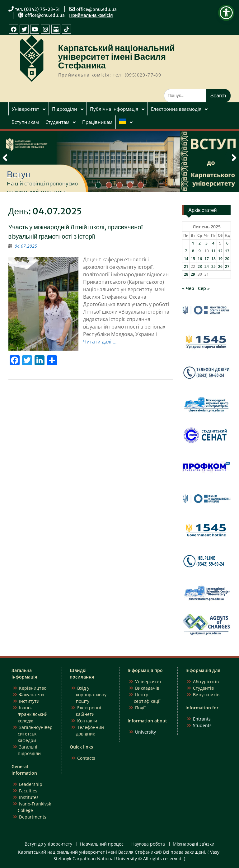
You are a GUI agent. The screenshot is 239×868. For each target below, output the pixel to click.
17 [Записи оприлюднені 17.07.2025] (207, 259)
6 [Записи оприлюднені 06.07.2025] (227, 243)
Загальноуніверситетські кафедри (35, 734)
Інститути (29, 701)
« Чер (188, 288)
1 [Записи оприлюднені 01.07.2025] (193, 243)
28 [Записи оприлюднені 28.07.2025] (186, 274)
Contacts (86, 758)
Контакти (87, 721)
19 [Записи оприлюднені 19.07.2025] (220, 259)
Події (140, 708)
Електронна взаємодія (176, 109)
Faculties (28, 791)
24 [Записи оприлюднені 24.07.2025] (207, 266)
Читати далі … (100, 342)
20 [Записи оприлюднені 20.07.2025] (227, 259)
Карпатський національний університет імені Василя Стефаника (117, 57)
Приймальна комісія (91, 15)
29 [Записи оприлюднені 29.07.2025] (193, 274)
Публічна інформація (114, 109)
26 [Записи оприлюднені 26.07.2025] (220, 266)
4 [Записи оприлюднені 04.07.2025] (213, 243)
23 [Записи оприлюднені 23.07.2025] (200, 266)
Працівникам (97, 122)
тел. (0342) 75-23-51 (38, 9)
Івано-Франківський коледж (33, 714)
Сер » (204, 288)
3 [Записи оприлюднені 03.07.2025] (206, 243)
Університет (26, 109)
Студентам (57, 122)
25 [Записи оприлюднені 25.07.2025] (213, 266)
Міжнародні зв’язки (194, 844)
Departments (33, 817)
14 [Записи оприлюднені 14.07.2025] (186, 259)
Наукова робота (148, 844)
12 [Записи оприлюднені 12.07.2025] (220, 251)
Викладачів (147, 688)
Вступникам (25, 122)
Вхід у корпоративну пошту (91, 695)
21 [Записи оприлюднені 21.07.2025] (186, 266)
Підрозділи (65, 109)
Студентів (203, 688)
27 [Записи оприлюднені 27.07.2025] (227, 266)
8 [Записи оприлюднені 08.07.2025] (193, 251)
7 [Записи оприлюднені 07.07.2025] (186, 251)
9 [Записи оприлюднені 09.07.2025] (200, 251)
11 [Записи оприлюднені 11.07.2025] (213, 251)
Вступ (19, 174)
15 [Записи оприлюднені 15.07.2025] (193, 259)
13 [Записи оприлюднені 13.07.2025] (227, 251)
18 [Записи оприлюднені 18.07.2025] (213, 259)
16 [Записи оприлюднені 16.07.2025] (200, 259)
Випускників (206, 695)
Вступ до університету (48, 844)
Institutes (29, 797)
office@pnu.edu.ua (96, 9)
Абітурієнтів (206, 681)
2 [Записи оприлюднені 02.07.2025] (200, 243)
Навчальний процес (102, 844)
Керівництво (33, 688)
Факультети (31, 695)
